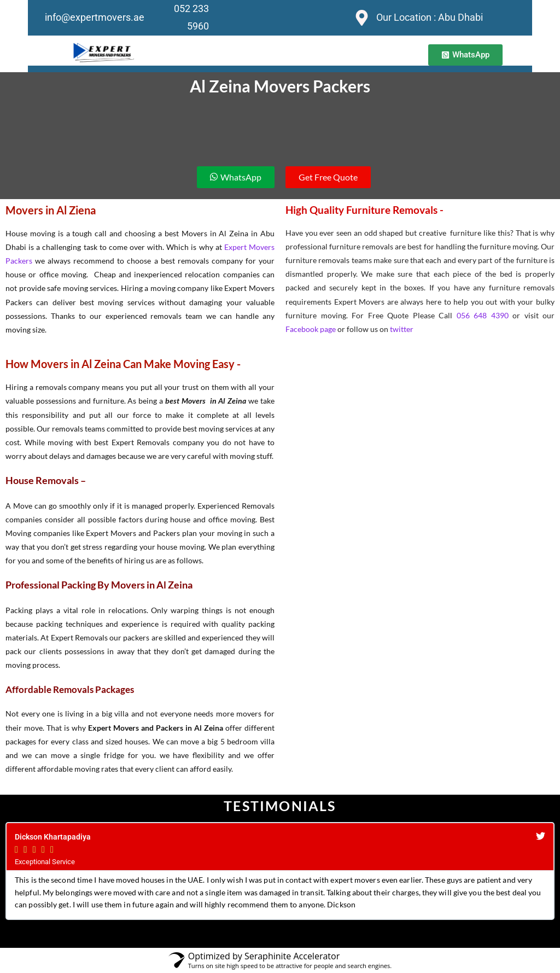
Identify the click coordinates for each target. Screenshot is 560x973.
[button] (465, 55)
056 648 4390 (483, 315)
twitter (402, 329)
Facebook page (311, 329)
